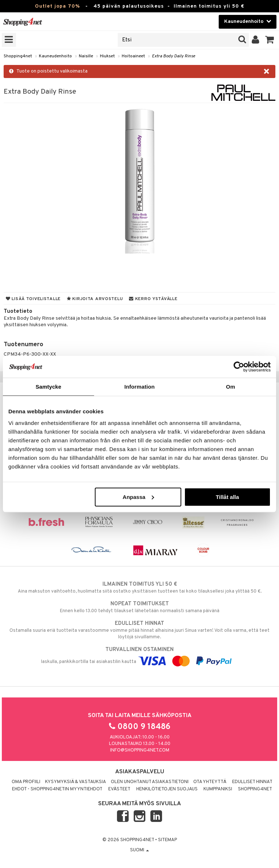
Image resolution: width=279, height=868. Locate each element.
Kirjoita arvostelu (95, 299)
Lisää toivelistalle (33, 299)
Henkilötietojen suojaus (167, 789)
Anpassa (139, 497)
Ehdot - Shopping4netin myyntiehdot (57, 789)
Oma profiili (26, 782)
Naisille (86, 56)
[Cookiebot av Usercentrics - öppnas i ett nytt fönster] (239, 367)
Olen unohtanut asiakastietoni (150, 782)
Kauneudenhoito (55, 56)
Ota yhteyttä (210, 782)
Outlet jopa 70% (57, 6)
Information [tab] (139, 387)
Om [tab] (231, 387)
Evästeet (119, 789)
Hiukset (107, 56)
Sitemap (167, 840)
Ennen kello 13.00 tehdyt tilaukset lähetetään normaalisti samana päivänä (139, 607)
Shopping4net (18, 56)
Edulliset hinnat (252, 782)
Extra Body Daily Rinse (173, 56)
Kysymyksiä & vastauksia (76, 782)
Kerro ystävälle (153, 299)
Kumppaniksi (218, 789)
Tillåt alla (227, 497)
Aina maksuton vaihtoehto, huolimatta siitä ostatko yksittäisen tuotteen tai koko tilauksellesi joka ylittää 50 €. (139, 587)
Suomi (139, 850)
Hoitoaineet (133, 56)
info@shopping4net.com (140, 750)
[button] (270, 40)
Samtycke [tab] (48, 387)
